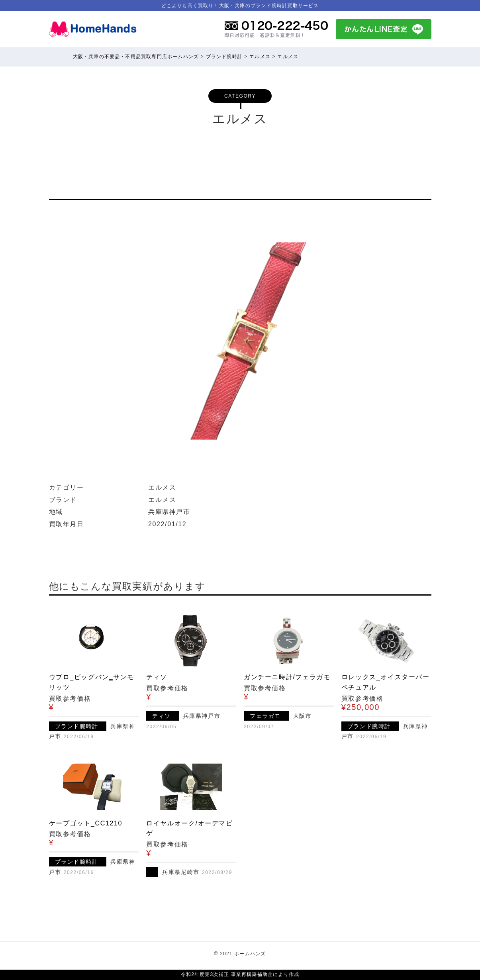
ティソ (157, 677)
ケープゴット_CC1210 (86, 823)
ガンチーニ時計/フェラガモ (287, 677)
